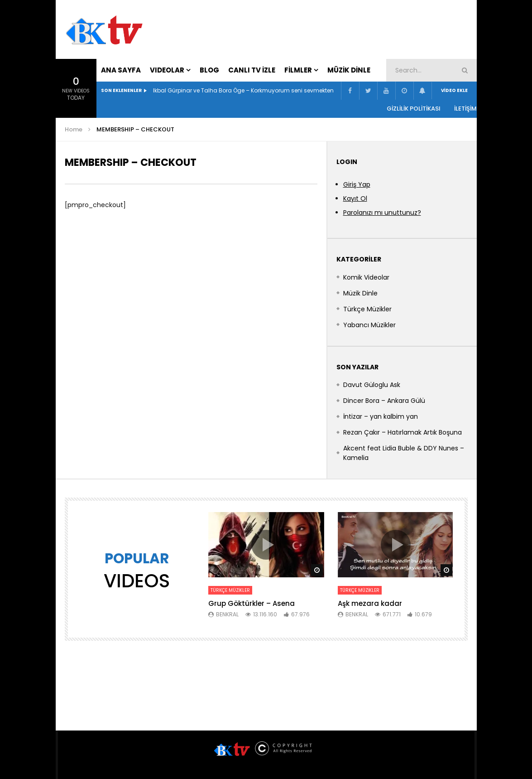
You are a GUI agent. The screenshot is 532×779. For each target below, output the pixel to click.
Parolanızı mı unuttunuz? (382, 213)
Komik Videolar (366, 277)
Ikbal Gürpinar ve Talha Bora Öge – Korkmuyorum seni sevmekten (243, 90)
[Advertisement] (366, 28)
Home (74, 129)
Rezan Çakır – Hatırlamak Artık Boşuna (403, 432)
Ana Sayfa (121, 70)
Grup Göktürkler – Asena (252, 603)
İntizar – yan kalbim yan (381, 416)
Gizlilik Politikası (414, 109)
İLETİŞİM (465, 109)
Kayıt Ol (355, 198)
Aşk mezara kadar (370, 603)
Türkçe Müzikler (367, 309)
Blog (209, 70)
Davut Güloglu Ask (372, 385)
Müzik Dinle (349, 70)
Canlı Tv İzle (252, 70)
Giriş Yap (357, 184)
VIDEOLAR (167, 70)
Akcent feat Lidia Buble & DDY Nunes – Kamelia (404, 453)
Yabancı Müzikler (369, 325)
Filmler (298, 70)
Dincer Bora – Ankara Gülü (384, 401)
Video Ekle (454, 90)
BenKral (227, 614)
